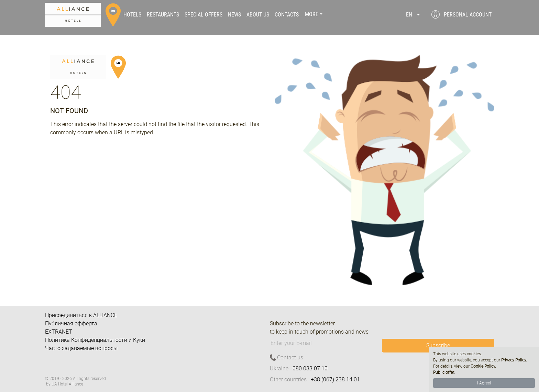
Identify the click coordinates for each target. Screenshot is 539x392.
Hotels (132, 15)
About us (258, 15)
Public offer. (444, 372)
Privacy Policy (514, 360)
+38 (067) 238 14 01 (335, 379)
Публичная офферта (71, 323)
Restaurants (163, 15)
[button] (413, 15)
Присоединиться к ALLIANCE (81, 315)
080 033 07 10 (310, 368)
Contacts (287, 15)
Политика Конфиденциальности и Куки (95, 340)
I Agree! (484, 383)
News (234, 15)
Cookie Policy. (483, 366)
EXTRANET (59, 332)
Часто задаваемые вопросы (81, 348)
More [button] (312, 15)
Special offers (203, 15)
